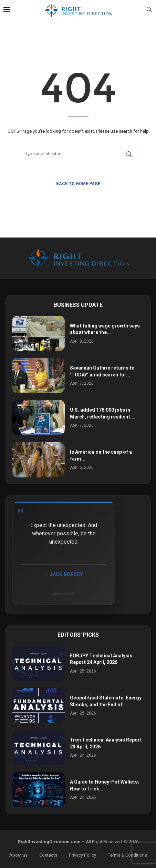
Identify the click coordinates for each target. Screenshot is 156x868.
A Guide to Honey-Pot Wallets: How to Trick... (105, 785)
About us (18, 855)
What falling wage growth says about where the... (105, 329)
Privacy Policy (82, 855)
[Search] (149, 11)
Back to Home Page (78, 184)
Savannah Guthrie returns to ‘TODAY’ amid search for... (102, 371)
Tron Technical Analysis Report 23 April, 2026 (106, 743)
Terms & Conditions (127, 855)
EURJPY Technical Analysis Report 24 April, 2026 (101, 659)
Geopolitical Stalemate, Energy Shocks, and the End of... (106, 701)
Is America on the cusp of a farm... (101, 456)
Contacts (48, 855)
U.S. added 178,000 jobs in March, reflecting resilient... (102, 413)
